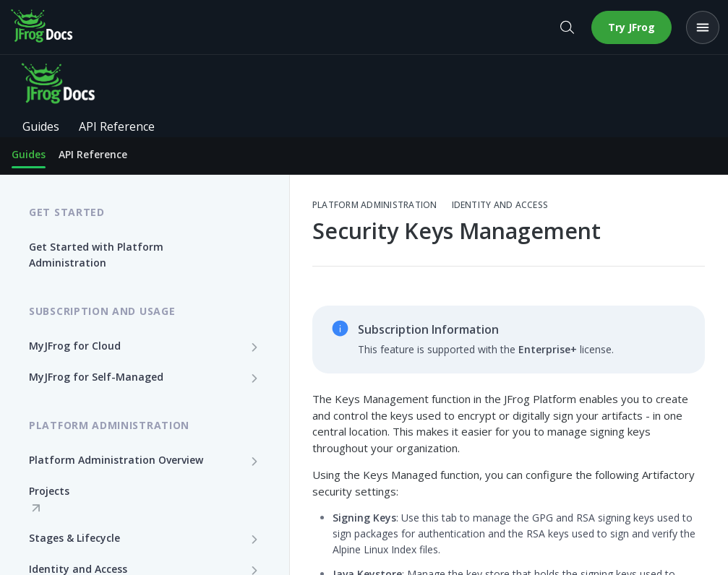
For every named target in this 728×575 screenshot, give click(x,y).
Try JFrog (631, 27)
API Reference (93, 154)
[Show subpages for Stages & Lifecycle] (254, 539)
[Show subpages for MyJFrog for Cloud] (254, 347)
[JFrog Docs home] (43, 27)
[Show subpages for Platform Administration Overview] (254, 461)
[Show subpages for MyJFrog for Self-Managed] (254, 378)
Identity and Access (500, 205)
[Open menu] (703, 27)
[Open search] (567, 27)
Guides (29, 154)
